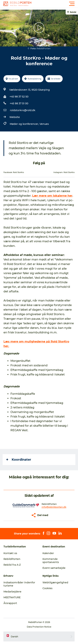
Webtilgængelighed (55, 582)
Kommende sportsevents (51, 561)
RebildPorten (12, 559)
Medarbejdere (12, 592)
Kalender (48, 553)
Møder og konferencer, (25, 124)
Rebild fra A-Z (12, 565)
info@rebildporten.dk (54, 507)
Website (15, 117)
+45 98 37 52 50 (19, 97)
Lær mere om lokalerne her (52, 196)
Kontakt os (10, 553)
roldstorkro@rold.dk (23, 110)
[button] (55, 4)
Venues (44, 124)
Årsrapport (10, 603)
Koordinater (19, 460)
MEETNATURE (12, 597)
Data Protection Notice (39, 627)
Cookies (47, 588)
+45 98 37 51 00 (19, 103)
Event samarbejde (54, 568)
